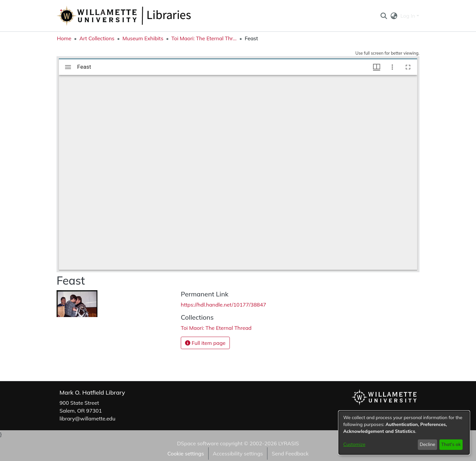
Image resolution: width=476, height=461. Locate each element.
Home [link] (64, 38)
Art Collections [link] (97, 38)
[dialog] (404, 433)
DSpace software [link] (198, 443)
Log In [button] (408, 16)
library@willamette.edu (87, 418)
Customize (354, 444)
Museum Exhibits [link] (143, 38)
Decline (428, 444)
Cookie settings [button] (186, 453)
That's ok (451, 444)
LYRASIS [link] (289, 443)
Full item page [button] (205, 343)
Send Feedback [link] (290, 453)
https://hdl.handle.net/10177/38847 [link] (223, 305)
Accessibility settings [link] (238, 453)
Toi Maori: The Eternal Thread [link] (204, 38)
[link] (216, 328)
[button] (384, 16)
